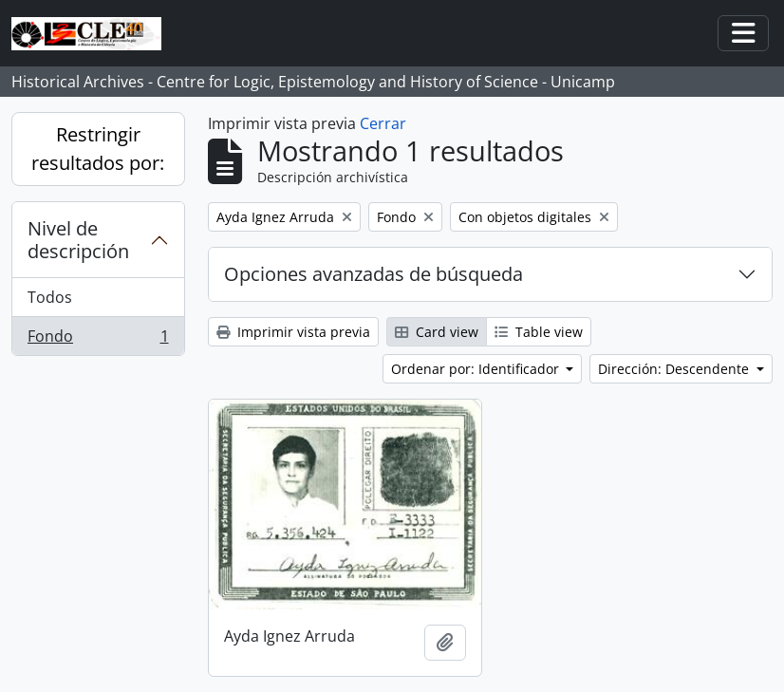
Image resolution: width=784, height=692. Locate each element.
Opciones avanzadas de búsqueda (373, 274)
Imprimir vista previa (293, 332)
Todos (50, 297)
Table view (539, 332)
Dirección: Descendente (675, 369)
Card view (437, 332)
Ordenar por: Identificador (477, 369)
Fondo (98, 340)
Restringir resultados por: (98, 149)
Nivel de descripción (78, 240)
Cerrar (383, 123)
